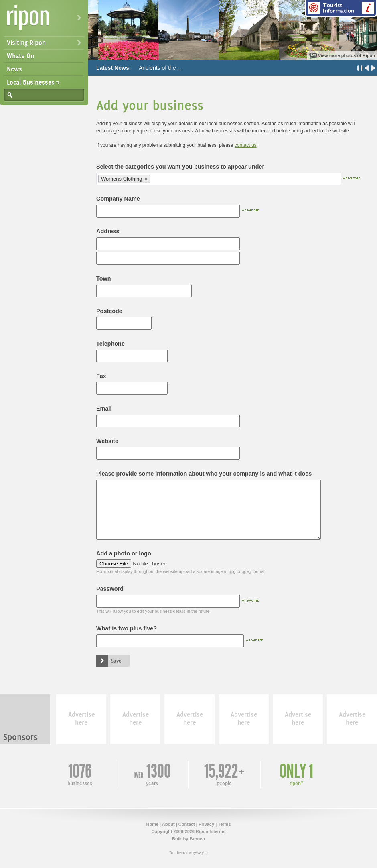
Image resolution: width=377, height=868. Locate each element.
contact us (246, 145)
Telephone (110, 344)
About (168, 824)
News (14, 69)
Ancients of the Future (166, 68)
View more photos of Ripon (347, 55)
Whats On (20, 56)
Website (107, 441)
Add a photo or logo (124, 553)
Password (110, 589)
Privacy (206, 824)
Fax (101, 376)
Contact (187, 824)
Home (152, 824)
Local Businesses (31, 82)
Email (104, 409)
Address (108, 231)
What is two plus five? (127, 628)
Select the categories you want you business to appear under (180, 167)
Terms (224, 824)
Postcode (109, 311)
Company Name (118, 199)
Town (104, 278)
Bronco (197, 839)
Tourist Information (341, 9)
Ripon (46, 20)
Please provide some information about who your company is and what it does (204, 474)
